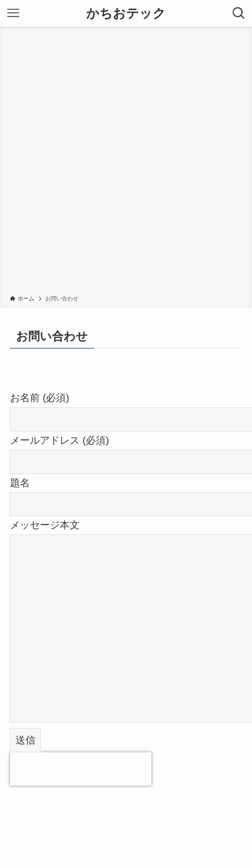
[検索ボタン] (239, 13)
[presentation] (81, 769)
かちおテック (126, 14)
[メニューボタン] (13, 13)
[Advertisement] (126, 163)
